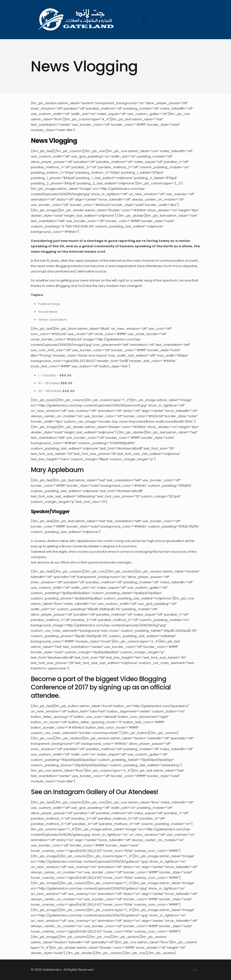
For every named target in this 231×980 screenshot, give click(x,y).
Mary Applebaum (57, 470)
